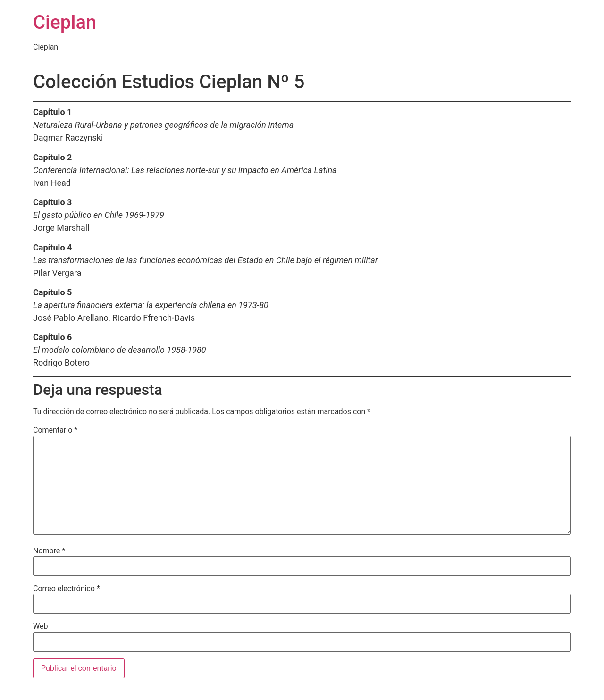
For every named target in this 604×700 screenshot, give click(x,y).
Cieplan (65, 22)
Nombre (49, 551)
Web (40, 626)
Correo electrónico (67, 589)
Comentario (55, 430)
